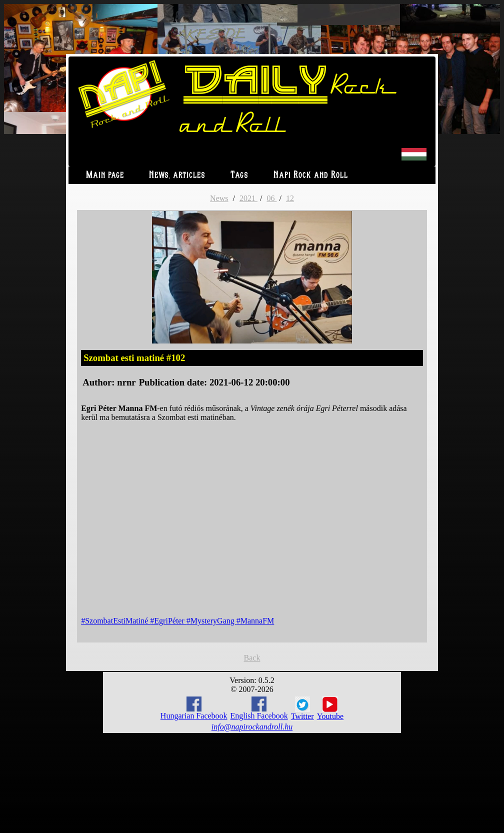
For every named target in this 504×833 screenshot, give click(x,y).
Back (252, 658)
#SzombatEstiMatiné (115, 621)
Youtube (330, 708)
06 (271, 198)
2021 (248, 198)
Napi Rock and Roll (311, 175)
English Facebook (259, 708)
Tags (239, 175)
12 (290, 198)
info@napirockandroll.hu (252, 727)
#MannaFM (255, 621)
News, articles (177, 175)
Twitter (302, 708)
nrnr (126, 382)
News (219, 198)
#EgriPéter (168, 621)
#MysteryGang (211, 621)
